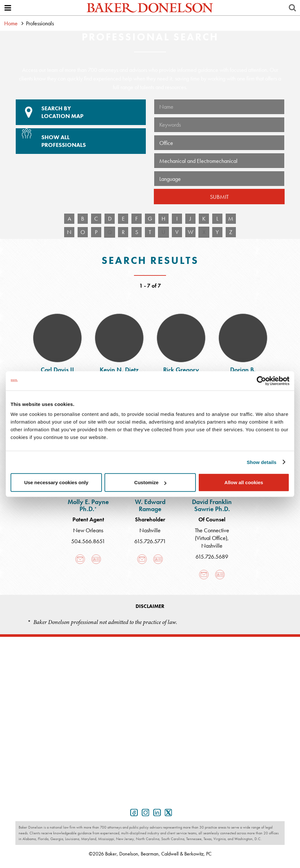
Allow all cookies (244, 482)
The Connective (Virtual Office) (212, 534)
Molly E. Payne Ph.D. (88, 505)
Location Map (81, 112)
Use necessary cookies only (56, 482)
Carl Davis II (57, 370)
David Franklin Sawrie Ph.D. (212, 505)
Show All (80, 139)
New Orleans (88, 530)
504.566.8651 (88, 541)
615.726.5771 (150, 541)
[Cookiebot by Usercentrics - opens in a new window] (261, 381)
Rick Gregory (181, 370)
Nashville (150, 530)
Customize (150, 482)
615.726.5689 (212, 556)
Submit (219, 197)
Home (11, 23)
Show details (262, 462)
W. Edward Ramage (150, 505)
